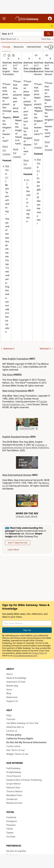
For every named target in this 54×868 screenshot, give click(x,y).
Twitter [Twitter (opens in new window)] (10, 833)
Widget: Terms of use (17, 754)
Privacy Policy (38, 653)
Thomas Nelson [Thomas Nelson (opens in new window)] (14, 791)
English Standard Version (16, 437)
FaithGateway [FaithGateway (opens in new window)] (13, 768)
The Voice (8, 375)
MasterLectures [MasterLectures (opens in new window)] (14, 803)
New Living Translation (15, 391)
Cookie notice (13, 746)
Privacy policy (14, 735)
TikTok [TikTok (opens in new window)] (10, 829)
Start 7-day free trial (18, 543)
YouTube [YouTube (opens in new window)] (11, 837)
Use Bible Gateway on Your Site (22, 723)
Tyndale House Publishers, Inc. (25, 403)
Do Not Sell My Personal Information (26, 742)
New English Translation (15, 359)
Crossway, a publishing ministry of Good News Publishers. (26, 446)
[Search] (49, 34)
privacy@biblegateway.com (25, 656)
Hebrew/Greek (34, 47)
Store (9, 690)
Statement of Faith (16, 682)
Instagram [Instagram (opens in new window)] (12, 821)
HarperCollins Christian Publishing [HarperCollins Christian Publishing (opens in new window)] (24, 780)
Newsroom (12, 697)
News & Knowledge (16, 678)
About (9, 674)
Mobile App (12, 686)
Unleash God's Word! (26, 516)
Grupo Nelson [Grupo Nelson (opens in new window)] (13, 784)
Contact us (12, 731)
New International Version (17, 475)
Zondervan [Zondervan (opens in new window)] (12, 799)
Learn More (13, 549)
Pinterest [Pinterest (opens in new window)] (11, 825)
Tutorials (11, 719)
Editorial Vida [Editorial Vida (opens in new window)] (13, 788)
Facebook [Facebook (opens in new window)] (11, 817)
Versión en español (16, 851)
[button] (50, 19)
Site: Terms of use (15, 750)
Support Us (12, 701)
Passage (6, 47)
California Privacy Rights (20, 738)
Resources (19, 47)
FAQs (9, 715)
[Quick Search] (22, 34)
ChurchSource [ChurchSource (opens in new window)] (14, 776)
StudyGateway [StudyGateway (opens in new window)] (14, 772)
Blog (9, 693)
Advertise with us (15, 727)
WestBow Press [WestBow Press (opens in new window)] (14, 795)
